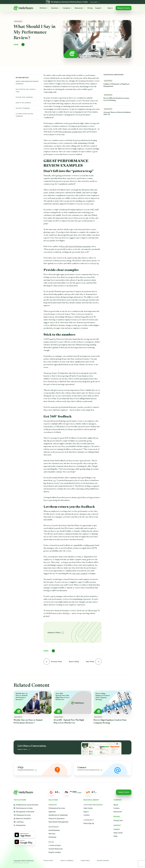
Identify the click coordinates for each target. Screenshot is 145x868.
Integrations (20, 825)
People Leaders (55, 852)
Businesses (54, 827)
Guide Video (59, 717)
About (116, 805)
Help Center (88, 808)
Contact (87, 815)
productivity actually (72, 132)
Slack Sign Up (89, 823)
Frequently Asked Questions (27, 770)
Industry (53, 805)
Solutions (56, 8)
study (51, 339)
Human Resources (56, 849)
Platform (44, 8)
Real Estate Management (58, 822)
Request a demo (124, 8)
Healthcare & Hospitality (58, 815)
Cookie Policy (85, 860)
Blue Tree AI (87, 531)
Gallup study (89, 545)
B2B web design (18, 863)
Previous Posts (53, 662)
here (95, 611)
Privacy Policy (48, 860)
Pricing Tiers (118, 821)
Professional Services (57, 808)
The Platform (20, 800)
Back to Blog (74, 662)
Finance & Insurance (57, 819)
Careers (116, 808)
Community (89, 820)
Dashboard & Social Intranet (26, 805)
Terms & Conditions (67, 860)
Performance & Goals (23, 808)
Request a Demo (56, 633)
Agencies (52, 812)
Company (67, 8)
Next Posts (94, 662)
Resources (80, 8)
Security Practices (103, 860)
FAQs (115, 836)
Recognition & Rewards (24, 812)
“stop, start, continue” (80, 574)
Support (98, 8)
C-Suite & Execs (55, 845)
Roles (51, 842)
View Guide (95, 2)
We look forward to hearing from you (90, 770)
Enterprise (52, 837)
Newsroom (118, 812)
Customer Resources (93, 805)
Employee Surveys (22, 815)
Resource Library (91, 800)
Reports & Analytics (22, 819)
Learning (18, 822)
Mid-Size (52, 834)
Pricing (90, 8)
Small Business (54, 830)
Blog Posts (18, 21)
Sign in (110, 8)
